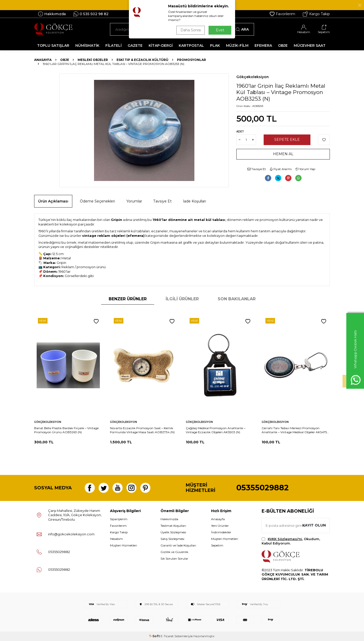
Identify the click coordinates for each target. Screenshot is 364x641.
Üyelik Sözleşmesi (173, 532)
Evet (220, 30)
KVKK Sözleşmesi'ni (285, 539)
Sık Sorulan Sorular (174, 558)
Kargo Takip (316, 14)
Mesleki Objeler (93, 60)
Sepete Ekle (287, 140)
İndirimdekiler (221, 532)
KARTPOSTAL (191, 45)
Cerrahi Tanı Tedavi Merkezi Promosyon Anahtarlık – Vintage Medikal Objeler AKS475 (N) (294, 430)
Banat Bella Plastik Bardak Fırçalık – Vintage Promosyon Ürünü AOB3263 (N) (66, 430)
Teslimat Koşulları (173, 526)
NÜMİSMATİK (87, 45)
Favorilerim (282, 14)
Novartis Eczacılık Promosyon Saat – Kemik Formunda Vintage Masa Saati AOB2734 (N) (142, 430)
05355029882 (263, 488)
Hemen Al (283, 154)
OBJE (283, 45)
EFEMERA (263, 45)
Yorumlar (134, 201)
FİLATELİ (113, 45)
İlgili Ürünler (182, 299)
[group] (144, 130)
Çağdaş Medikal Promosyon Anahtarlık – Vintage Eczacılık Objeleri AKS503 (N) (216, 430)
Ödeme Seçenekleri (97, 201)
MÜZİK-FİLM (237, 45)
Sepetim (217, 545)
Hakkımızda (52, 14)
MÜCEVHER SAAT (310, 45)
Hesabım (116, 539)
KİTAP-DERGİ (161, 45)
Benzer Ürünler (128, 299)
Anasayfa (43, 60)
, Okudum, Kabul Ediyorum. (291, 541)
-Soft (155, 636)
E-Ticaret (167, 636)
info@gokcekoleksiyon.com (71, 534)
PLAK (215, 45)
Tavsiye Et (257, 169)
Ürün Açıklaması (53, 201)
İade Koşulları (195, 201)
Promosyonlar (191, 60)
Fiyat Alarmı (281, 169)
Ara (242, 29)
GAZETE (135, 45)
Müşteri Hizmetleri (123, 545)
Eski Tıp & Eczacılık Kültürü (142, 60)
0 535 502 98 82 (91, 14)
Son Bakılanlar (237, 299)
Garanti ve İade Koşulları (178, 545)
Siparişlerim (119, 519)
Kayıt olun (314, 525)
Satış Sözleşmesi (172, 539)
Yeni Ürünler (220, 526)
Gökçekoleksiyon (253, 77)
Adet (240, 132)
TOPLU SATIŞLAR (53, 45)
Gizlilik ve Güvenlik (174, 552)
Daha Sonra (191, 30)
